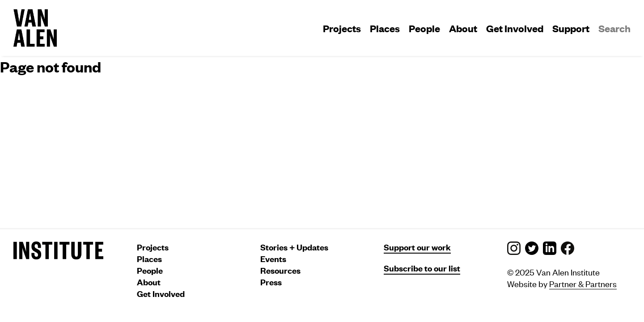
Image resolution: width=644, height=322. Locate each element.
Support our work (417, 247)
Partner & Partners (583, 283)
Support (571, 28)
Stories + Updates (294, 247)
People (424, 28)
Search (614, 28)
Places (385, 28)
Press (271, 282)
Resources (280, 270)
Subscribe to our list (422, 268)
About (463, 28)
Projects (342, 28)
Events (273, 259)
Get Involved (515, 28)
